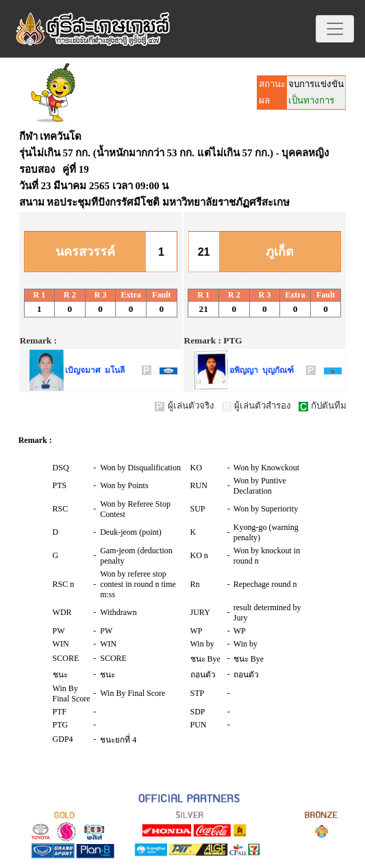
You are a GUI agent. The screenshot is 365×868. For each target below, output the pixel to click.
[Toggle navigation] (335, 29)
